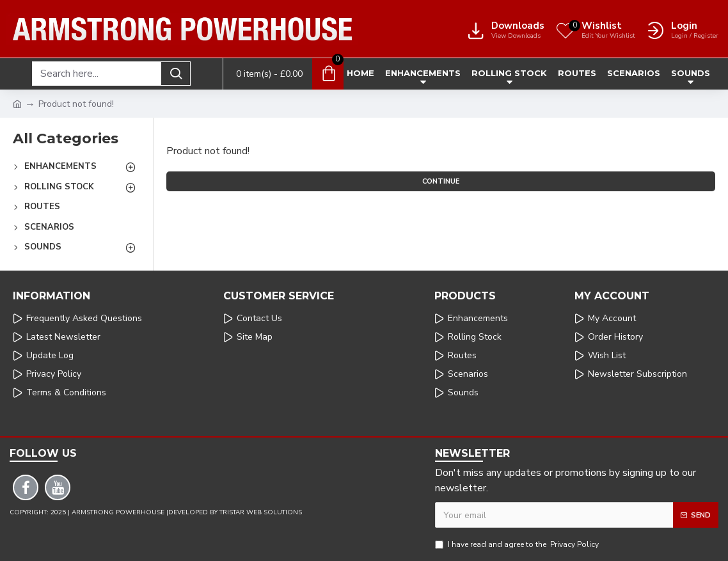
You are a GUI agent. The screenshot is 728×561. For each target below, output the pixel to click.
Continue (441, 181)
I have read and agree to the (518, 544)
